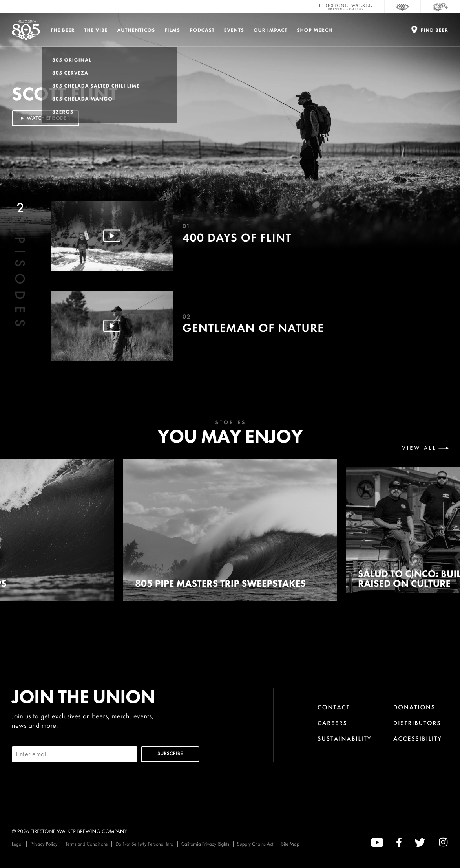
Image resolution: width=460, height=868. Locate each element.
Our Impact (270, 30)
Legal (17, 844)
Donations (414, 707)
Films (172, 30)
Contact (334, 707)
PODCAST (202, 30)
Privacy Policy (44, 844)
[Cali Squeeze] (440, 7)
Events (234, 30)
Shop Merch (315, 30)
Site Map (290, 844)
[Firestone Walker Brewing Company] (346, 7)
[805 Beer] (403, 7)
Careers (332, 723)
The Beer (63, 30)
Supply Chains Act (255, 844)
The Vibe (96, 30)
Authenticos (136, 30)
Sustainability (345, 739)
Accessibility (418, 739)
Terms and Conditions (87, 844)
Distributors (417, 723)
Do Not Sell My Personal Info (144, 844)
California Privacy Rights (205, 844)
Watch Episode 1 (45, 118)
